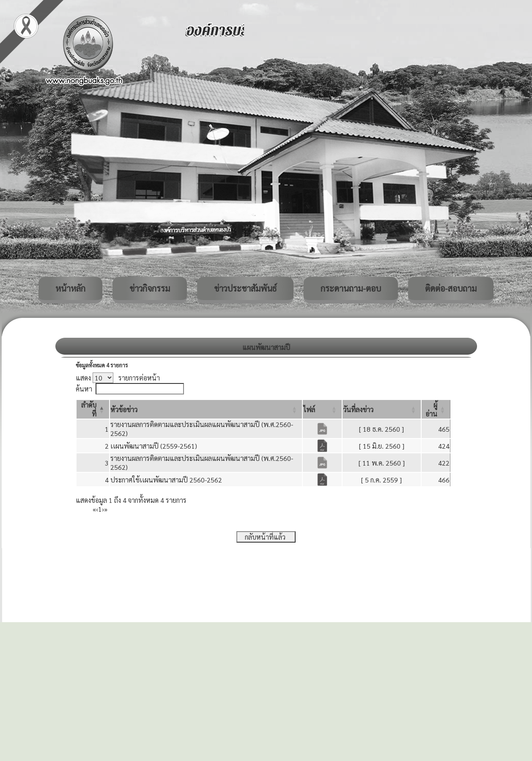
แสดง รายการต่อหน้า (118, 378)
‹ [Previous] (97, 509)
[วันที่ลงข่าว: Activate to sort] (382, 409)
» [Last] (106, 509)
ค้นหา (84, 389)
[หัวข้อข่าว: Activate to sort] (206, 409)
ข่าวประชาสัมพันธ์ (245, 288)
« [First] (94, 509)
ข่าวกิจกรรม (150, 288)
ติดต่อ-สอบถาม (451, 288)
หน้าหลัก (70, 288)
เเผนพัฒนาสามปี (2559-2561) (154, 446)
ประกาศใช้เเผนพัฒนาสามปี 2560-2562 (166, 480)
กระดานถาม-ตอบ (351, 288)
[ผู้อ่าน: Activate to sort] (436, 409)
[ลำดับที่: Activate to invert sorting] (93, 409)
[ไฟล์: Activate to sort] (322, 409)
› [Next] (103, 509)
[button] (124, 409)
